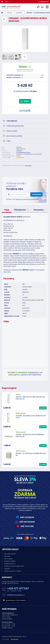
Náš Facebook (27, 517)
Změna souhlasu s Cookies (13, 571)
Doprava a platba (10, 561)
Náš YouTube (27, 526)
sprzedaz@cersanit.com (23, 152)
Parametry (40, 210)
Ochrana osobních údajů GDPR (14, 566)
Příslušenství (21, 210)
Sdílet (9, 141)
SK (9, 2)
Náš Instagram (27, 522)
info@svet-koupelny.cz (16, 595)
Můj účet (7, 556)
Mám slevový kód (10, 554)
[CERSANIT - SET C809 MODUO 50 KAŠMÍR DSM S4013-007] (9, 455)
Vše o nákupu (9, 559)
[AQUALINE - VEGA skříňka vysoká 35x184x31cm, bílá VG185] (9, 418)
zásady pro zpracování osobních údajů (27, 199)
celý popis (28, 165)
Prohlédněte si (34, 372)
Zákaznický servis (10, 564)
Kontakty (7, 569)
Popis (7, 210)
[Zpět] (4, 19)
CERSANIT (19, 151)
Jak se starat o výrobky (14, 136)
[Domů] (3, 2)
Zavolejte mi (36, 194)
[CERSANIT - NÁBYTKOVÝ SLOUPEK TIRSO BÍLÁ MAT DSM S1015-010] (9, 399)
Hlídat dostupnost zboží (15, 126)
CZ (7, 2)
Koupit (26, 101)
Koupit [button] (44, 408)
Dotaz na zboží (12, 131)
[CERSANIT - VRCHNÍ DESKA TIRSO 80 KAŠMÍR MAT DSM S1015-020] (9, 436)
